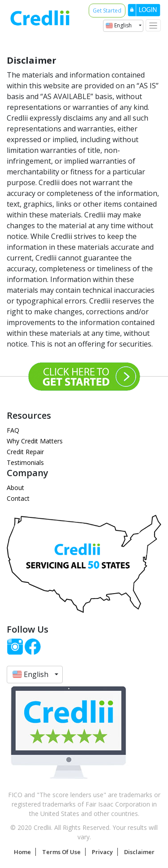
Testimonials (25, 462)
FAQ (13, 430)
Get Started (107, 11)
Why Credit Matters (35, 441)
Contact (18, 498)
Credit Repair (25, 452)
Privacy (102, 852)
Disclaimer (139, 852)
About (15, 488)
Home (22, 852)
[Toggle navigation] (153, 25)
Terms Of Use (61, 852)
